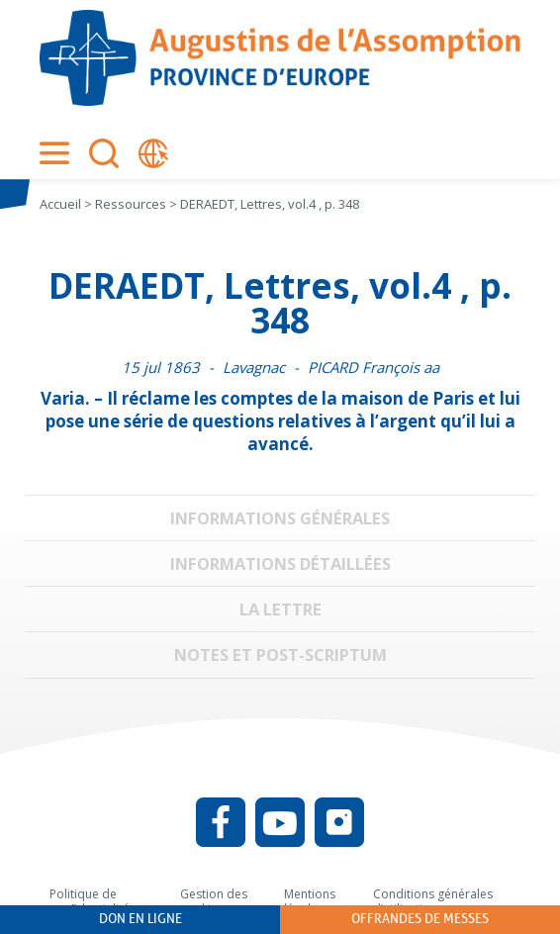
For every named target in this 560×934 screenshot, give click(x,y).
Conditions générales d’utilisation (433, 902)
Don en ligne (140, 919)
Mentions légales (310, 902)
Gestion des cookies (214, 902)
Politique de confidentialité (90, 902)
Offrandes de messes (420, 919)
